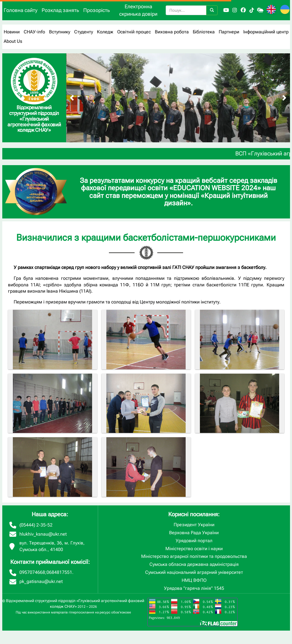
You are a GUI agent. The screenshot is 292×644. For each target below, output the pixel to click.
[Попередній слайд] (72, 98)
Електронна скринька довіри (138, 10)
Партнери (229, 32)
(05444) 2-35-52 (36, 525)
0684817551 (59, 572)
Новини (12, 32)
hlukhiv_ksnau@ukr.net (43, 534)
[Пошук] (212, 10)
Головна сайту (21, 10)
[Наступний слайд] (284, 98)
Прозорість (97, 10)
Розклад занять (60, 10)
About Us (13, 41)
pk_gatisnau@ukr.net (41, 581)
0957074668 (32, 572)
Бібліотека (204, 32)
